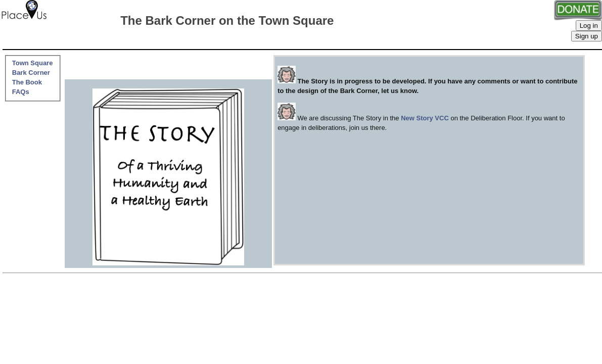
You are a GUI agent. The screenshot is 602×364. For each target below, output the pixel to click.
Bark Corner (31, 73)
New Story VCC (425, 118)
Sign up (587, 36)
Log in (589, 26)
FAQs (21, 92)
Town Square (33, 63)
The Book (27, 82)
